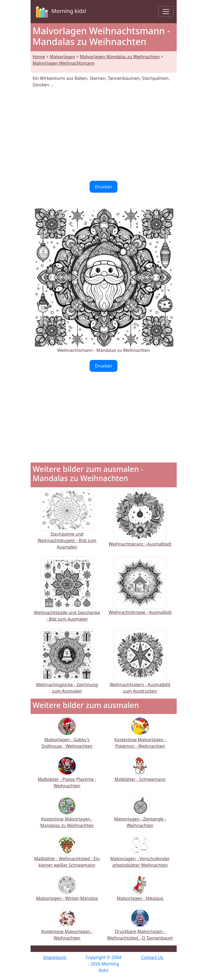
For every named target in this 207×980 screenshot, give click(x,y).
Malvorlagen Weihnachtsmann (64, 63)
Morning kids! (60, 12)
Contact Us (152, 957)
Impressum (55, 957)
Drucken (103, 187)
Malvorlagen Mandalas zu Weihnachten (120, 57)
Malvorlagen (63, 57)
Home (39, 57)
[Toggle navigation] (166, 12)
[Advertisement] (104, 134)
